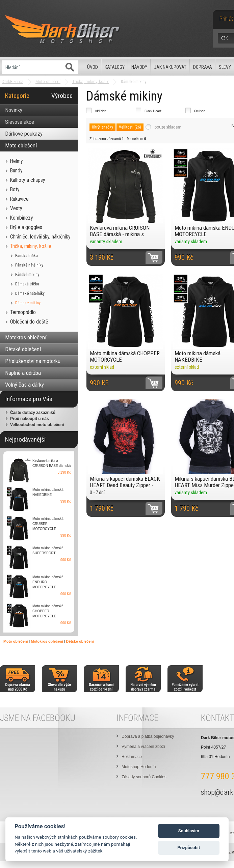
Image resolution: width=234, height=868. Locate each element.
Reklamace (132, 757)
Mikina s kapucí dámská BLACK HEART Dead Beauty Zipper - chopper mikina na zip (125, 482)
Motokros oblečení (47, 641)
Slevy (225, 67)
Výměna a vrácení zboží (143, 747)
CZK (224, 38)
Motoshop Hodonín (139, 767)
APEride (101, 111)
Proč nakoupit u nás (30, 419)
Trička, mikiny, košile (91, 81)
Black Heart (153, 111)
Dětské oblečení (80, 641)
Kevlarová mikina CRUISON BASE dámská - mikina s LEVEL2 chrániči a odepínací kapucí (122, 231)
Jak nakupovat (170, 67)
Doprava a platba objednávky (148, 736)
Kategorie (17, 96)
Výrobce (62, 96)
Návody (139, 67)
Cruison (200, 111)
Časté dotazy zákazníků (33, 413)
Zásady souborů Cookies (144, 777)
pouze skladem (168, 127)
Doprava (203, 67)
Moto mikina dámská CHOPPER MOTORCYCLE (125, 356)
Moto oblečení (48, 81)
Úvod (93, 67)
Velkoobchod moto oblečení (37, 425)
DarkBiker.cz (12, 81)
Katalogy (115, 67)
